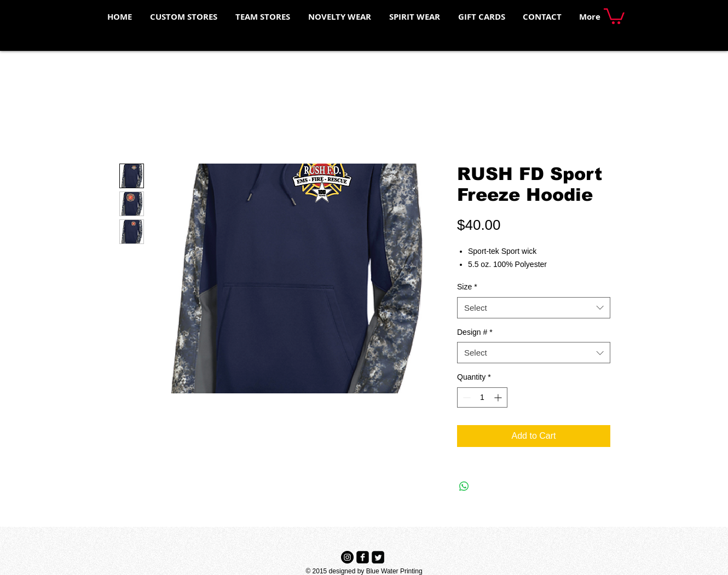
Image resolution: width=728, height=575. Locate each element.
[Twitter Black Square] (378, 557)
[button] (614, 15)
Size (467, 287)
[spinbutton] (482, 397)
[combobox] (534, 308)
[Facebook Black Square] (363, 557)
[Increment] (499, 397)
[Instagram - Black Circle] (347, 557)
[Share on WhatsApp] (464, 486)
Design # (475, 332)
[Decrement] (466, 397)
